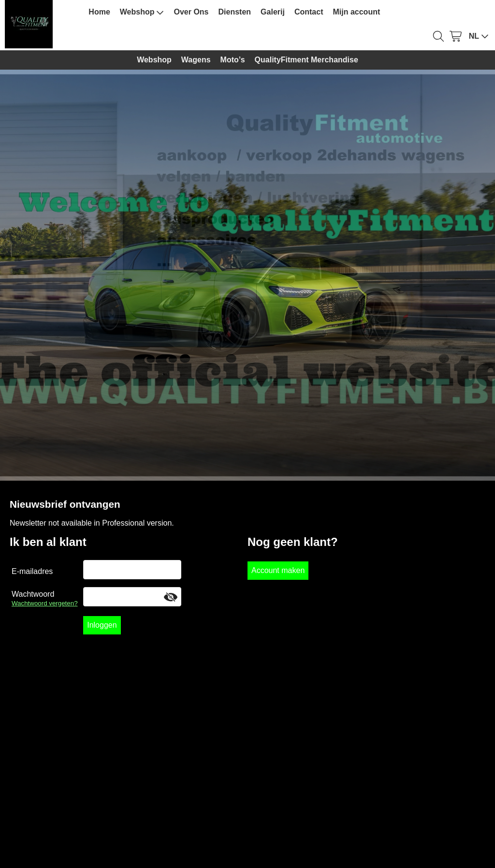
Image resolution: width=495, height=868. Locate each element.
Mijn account (356, 12)
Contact (309, 12)
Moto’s (233, 60)
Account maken (278, 570)
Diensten (235, 12)
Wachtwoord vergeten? (45, 603)
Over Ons (191, 12)
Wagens (196, 60)
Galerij (273, 12)
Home (99, 12)
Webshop (142, 12)
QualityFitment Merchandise (306, 60)
